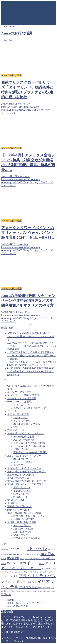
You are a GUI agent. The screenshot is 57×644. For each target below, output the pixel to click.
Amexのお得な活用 (24, 437)
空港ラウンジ (21, 535)
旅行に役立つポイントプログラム (25, 484)
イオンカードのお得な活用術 (29, 443)
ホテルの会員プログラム (27, 424)
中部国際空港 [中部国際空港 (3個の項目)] (29, 587)
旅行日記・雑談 (16, 500)
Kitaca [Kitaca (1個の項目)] (22, 559)
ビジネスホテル (22, 421)
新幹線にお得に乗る (24, 519)
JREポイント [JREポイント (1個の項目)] (21, 555)
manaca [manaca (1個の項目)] (27, 559)
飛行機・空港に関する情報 (22, 522)
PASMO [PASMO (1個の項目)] (33, 559)
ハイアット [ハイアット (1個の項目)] (51, 572)
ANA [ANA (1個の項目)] (8, 549)
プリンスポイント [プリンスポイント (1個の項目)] (30, 582)
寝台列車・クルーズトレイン (29, 516)
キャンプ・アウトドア (19, 392)
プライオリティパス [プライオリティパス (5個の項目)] (37, 576)
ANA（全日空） (22, 525)
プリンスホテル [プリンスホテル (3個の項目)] (12, 582)
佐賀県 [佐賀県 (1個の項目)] (48, 588)
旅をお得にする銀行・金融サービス (27, 472)
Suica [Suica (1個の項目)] (53, 559)
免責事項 (31, 638)
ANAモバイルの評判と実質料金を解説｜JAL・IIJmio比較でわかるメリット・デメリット (31, 336)
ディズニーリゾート (24, 405)
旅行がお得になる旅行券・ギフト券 (27, 481)
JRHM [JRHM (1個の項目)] (29, 555)
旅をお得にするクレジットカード (25, 433)
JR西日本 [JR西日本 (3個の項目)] (13, 558)
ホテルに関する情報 (18, 414)
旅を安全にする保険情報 (21, 475)
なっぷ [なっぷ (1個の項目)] (42, 564)
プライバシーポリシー (13, 638)
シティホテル (21, 418)
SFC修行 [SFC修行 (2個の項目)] (46, 559)
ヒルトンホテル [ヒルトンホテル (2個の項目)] (10, 576)
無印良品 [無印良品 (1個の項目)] (47, 591)
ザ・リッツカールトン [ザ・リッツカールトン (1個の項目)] (15, 572)
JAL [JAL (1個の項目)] (49, 549)
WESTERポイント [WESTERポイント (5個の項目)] (23, 563)
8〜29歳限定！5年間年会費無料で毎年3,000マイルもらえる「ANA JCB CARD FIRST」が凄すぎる (31, 371)
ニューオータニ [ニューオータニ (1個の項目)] (41, 572)
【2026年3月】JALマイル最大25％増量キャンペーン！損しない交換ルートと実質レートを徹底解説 (32, 356)
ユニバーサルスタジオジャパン (30, 408)
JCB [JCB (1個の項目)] (7, 555)
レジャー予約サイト (24, 462)
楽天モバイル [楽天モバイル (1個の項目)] (24, 591)
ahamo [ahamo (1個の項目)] (3, 549)
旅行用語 (12, 503)
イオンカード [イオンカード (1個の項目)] (47, 569)
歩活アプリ (19, 465)
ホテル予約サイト (23, 459)
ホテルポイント (22, 491)
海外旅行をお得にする (19, 506)
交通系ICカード (16, 430)
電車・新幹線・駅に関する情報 (24, 513)
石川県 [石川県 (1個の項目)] (53, 591)
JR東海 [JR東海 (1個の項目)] (4, 559)
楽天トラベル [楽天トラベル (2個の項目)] (11, 591)
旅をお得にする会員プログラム (24, 468)
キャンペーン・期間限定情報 (23, 395)
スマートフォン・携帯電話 (22, 398)
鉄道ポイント (21, 497)
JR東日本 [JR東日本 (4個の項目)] (48, 554)
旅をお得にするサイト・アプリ (24, 456)
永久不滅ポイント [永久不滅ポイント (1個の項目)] (36, 591)
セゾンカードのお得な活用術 (29, 446)
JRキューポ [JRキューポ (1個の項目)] (36, 555)
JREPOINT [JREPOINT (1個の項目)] (12, 555)
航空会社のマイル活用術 (27, 538)
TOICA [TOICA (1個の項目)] (4, 564)
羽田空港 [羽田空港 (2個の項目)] (6, 595)
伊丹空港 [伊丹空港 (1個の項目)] (42, 588)
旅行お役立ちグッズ (18, 478)
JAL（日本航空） (23, 532)
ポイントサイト (22, 487)
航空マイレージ (22, 494)
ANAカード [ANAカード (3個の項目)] (18, 549)
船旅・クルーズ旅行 (18, 510)
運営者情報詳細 (15, 632)
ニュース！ (13, 411)
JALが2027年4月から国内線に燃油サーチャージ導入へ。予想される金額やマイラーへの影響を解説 (32, 346)
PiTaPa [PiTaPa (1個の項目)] (39, 559)
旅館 (16, 427)
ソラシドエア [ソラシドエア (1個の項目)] (29, 572)
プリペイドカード (23, 449)
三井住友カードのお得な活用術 (30, 452)
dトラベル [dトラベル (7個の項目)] (37, 548)
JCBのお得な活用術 (24, 440)
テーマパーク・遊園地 (19, 402)
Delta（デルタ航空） (24, 529)
